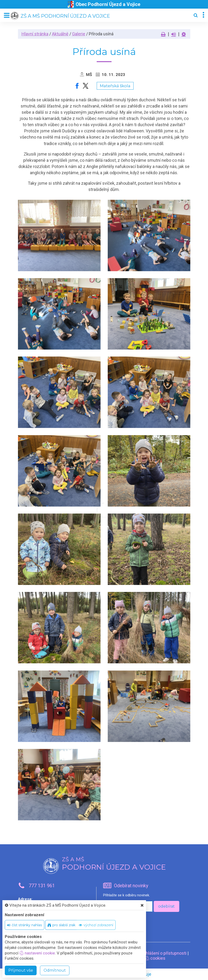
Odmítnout (55, 970)
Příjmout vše (21, 970)
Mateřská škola (115, 86)
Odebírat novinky (131, 886)
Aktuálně (60, 34)
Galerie (79, 34)
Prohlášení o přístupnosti (163, 953)
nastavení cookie (37, 953)
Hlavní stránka (35, 34)
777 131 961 (42, 886)
